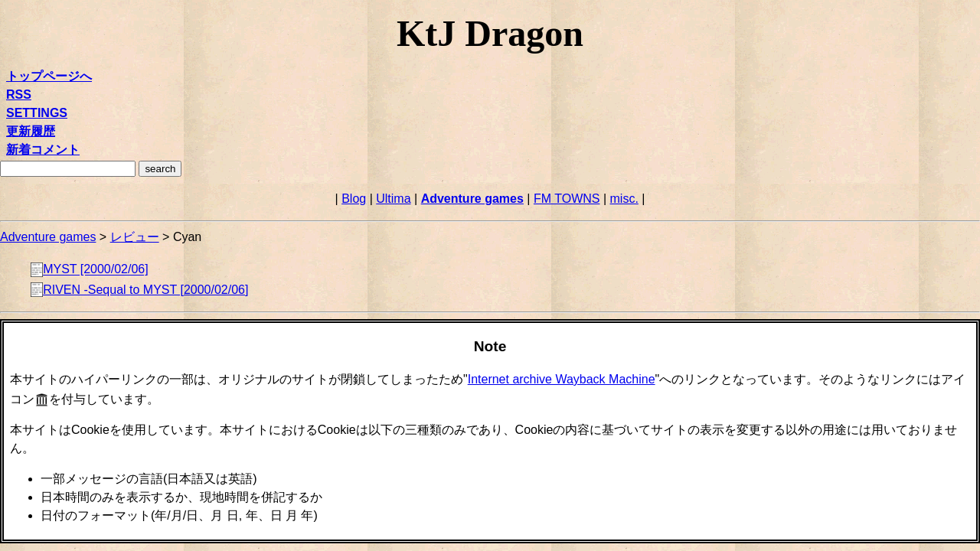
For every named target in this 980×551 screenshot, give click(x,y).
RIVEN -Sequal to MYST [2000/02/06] (145, 290)
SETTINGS (37, 113)
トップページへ (49, 76)
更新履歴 (31, 131)
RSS (19, 95)
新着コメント (43, 150)
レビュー (135, 237)
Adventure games (472, 199)
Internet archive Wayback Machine (562, 379)
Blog (354, 199)
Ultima (393, 199)
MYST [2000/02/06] (96, 270)
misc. (624, 199)
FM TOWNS (567, 199)
